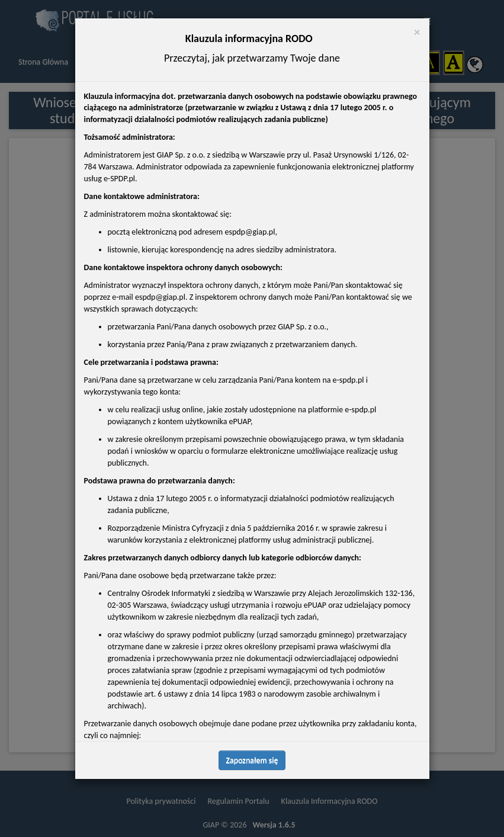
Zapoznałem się (252, 760)
